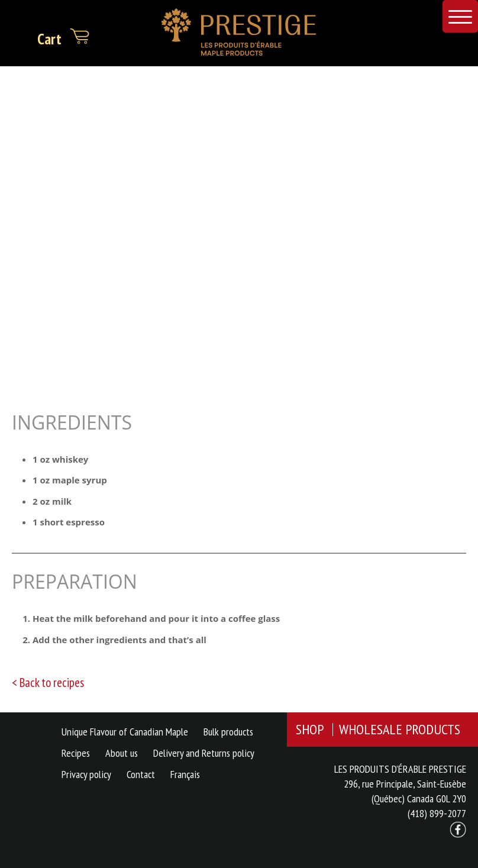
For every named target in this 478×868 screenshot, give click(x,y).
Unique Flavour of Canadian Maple (125, 732)
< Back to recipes (48, 683)
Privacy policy (86, 774)
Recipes (76, 753)
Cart (64, 37)
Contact (141, 774)
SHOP (310, 729)
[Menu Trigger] (460, 16)
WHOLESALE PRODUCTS (400, 729)
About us (122, 753)
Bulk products (228, 732)
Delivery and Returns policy (204, 753)
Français (185, 774)
